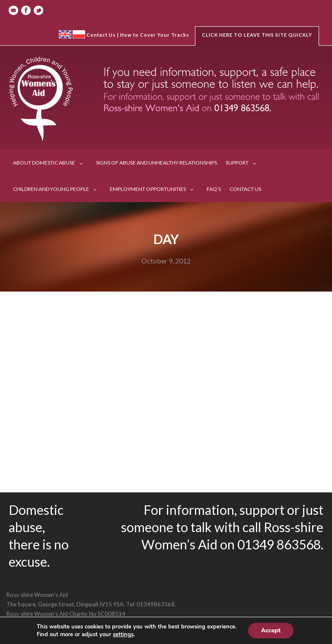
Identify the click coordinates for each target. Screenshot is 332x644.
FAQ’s (214, 189)
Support (237, 163)
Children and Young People (51, 189)
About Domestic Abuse (44, 163)
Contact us (245, 189)
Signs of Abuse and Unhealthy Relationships (156, 163)
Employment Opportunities (148, 189)
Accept (271, 630)
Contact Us (101, 35)
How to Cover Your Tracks (155, 35)
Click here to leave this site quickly (257, 35)
